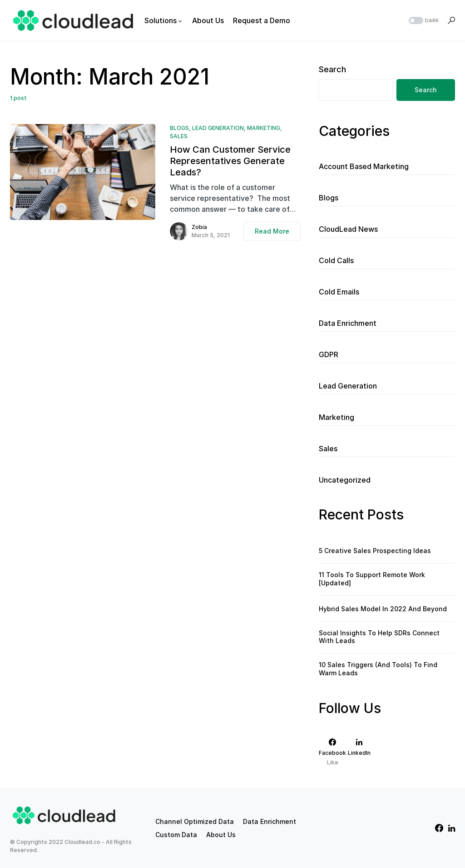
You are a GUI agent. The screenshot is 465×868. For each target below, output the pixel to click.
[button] (423, 21)
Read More (272, 231)
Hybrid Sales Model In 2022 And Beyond (383, 609)
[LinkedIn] (359, 752)
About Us (221, 835)
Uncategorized (345, 480)
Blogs (179, 128)
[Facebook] (332, 752)
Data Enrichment (348, 323)
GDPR (329, 354)
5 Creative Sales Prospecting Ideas (375, 551)
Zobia (199, 227)
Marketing (264, 128)
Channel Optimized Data (195, 821)
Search (332, 69)
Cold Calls (336, 260)
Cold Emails (339, 292)
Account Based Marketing (364, 166)
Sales (179, 136)
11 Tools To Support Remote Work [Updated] (372, 579)
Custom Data (176, 835)
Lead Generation (218, 128)
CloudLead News (348, 229)
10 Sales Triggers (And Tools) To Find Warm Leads (378, 669)
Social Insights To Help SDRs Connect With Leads (379, 637)
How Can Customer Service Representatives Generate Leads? (230, 161)
